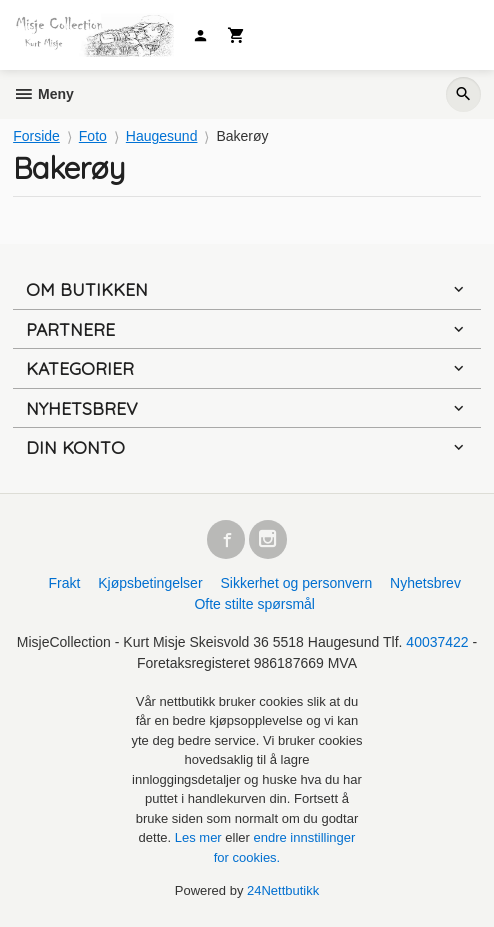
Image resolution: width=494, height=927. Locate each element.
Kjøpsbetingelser (150, 583)
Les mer (200, 837)
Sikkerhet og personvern (296, 583)
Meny (43, 94)
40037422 (437, 642)
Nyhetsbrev (425, 583)
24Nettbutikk (283, 890)
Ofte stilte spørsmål (254, 604)
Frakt (64, 583)
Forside (36, 136)
